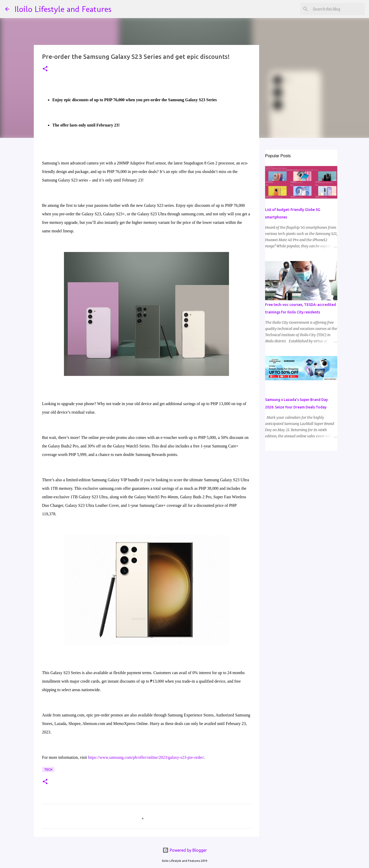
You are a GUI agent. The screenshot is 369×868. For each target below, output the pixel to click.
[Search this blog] (338, 9)
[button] (45, 69)
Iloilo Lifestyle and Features (63, 9)
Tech (48, 770)
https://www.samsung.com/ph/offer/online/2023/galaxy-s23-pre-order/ (146, 757)
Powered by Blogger (185, 850)
